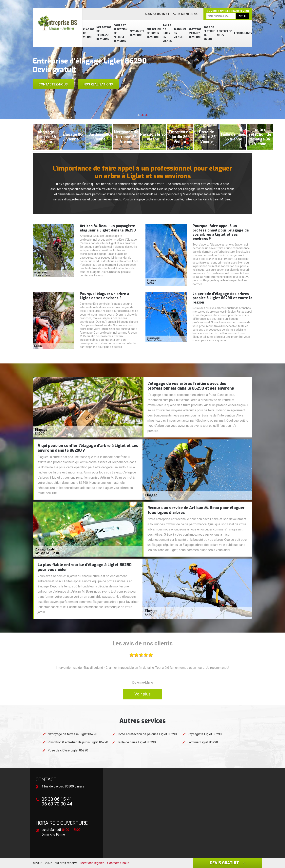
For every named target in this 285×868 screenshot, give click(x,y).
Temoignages (243, 33)
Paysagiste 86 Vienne (137, 33)
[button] (139, 115)
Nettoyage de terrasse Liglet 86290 (72, 734)
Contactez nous (224, 33)
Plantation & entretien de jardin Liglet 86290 (78, 742)
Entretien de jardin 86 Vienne (154, 33)
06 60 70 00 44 (185, 14)
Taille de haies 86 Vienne (167, 33)
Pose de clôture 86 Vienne (209, 33)
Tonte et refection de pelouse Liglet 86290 (147, 734)
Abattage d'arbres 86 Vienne (195, 33)
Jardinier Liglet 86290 (203, 742)
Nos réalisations (98, 84)
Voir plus (142, 694)
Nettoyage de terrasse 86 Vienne (104, 33)
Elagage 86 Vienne (89, 33)
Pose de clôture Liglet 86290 (68, 750)
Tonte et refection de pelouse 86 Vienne (120, 33)
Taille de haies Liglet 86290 (137, 742)
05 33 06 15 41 (157, 14)
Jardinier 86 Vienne (180, 33)
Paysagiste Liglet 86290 (205, 734)
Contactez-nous (53, 84)
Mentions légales (92, 863)
